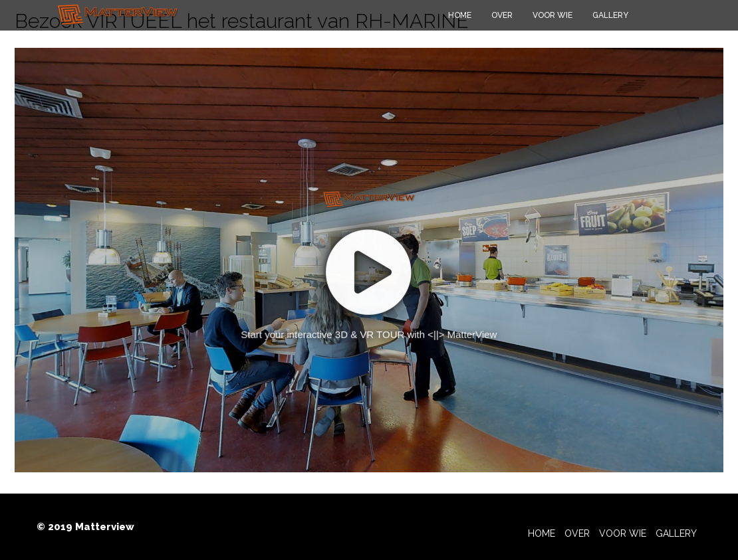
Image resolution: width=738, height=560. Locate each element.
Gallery (610, 15)
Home (460, 15)
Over (502, 15)
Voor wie (553, 15)
